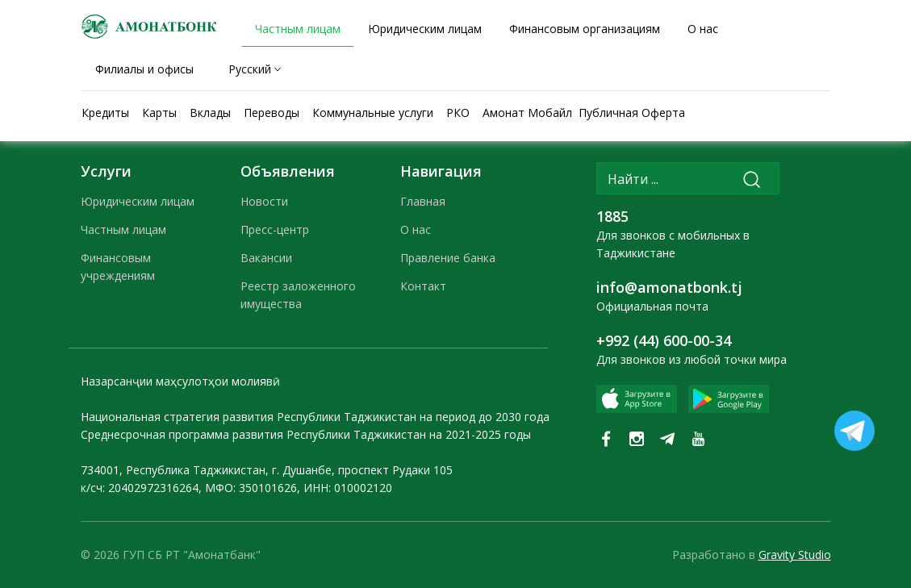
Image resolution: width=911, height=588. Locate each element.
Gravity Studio (795, 555)
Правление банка (448, 258)
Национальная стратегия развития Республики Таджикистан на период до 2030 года (315, 417)
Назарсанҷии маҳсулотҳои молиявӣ (180, 381)
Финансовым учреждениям (118, 267)
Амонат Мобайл (527, 113)
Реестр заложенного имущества (298, 295)
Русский (250, 69)
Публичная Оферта (632, 113)
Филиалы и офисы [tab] (144, 69)
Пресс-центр (275, 229)
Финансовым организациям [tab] (585, 29)
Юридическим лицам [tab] (425, 29)
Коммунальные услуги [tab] (373, 113)
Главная (423, 201)
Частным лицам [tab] (298, 29)
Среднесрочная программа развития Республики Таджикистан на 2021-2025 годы (306, 434)
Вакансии (266, 258)
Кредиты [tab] (105, 113)
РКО (458, 113)
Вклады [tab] (210, 113)
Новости (264, 201)
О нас (416, 229)
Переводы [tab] (272, 113)
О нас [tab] (703, 29)
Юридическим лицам (138, 201)
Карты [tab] (159, 113)
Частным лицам (123, 229)
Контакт (423, 286)
